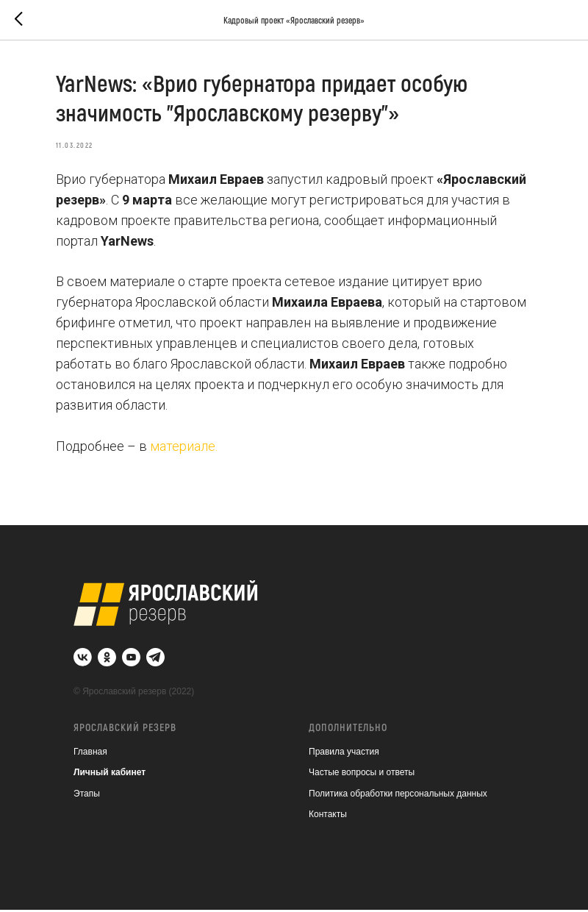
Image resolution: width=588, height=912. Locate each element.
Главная (90, 754)
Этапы (87, 796)
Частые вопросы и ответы (362, 775)
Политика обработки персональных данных (398, 796)
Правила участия (344, 754)
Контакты (328, 817)
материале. (187, 447)
